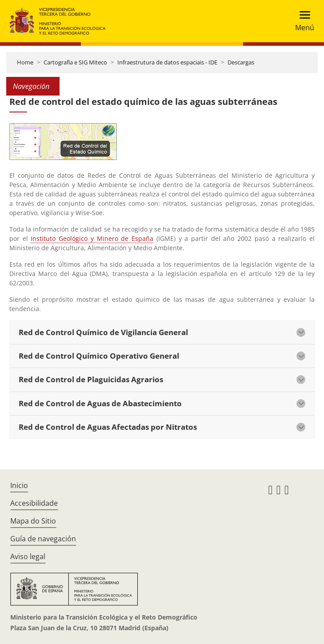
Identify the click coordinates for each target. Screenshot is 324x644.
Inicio (19, 485)
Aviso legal (28, 556)
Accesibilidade (34, 503)
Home (25, 62)
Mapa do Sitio (33, 521)
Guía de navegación (43, 539)
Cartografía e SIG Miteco (75, 62)
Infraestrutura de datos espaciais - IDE (167, 62)
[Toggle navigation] (302, 21)
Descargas (241, 62)
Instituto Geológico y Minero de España (92, 238)
